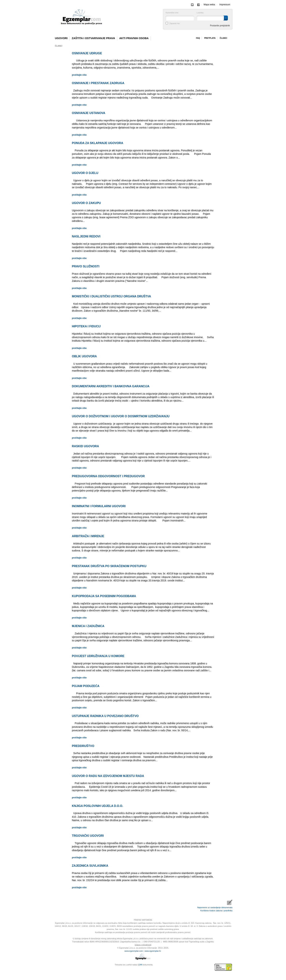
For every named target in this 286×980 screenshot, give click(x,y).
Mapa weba (209, 5)
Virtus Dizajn (55, 969)
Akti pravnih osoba (134, 38)
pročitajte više (79, 75)
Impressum (225, 5)
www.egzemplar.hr (153, 951)
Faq (198, 38)
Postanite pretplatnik (220, 26)
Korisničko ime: (172, 13)
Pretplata (210, 38)
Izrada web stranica (55, 967)
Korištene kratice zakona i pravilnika (216, 911)
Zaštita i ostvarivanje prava (93, 38)
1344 (140, 965)
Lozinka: (200, 13)
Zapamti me (175, 23)
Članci (223, 38)
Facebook (192, 5)
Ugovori (61, 38)
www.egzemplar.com (134, 951)
